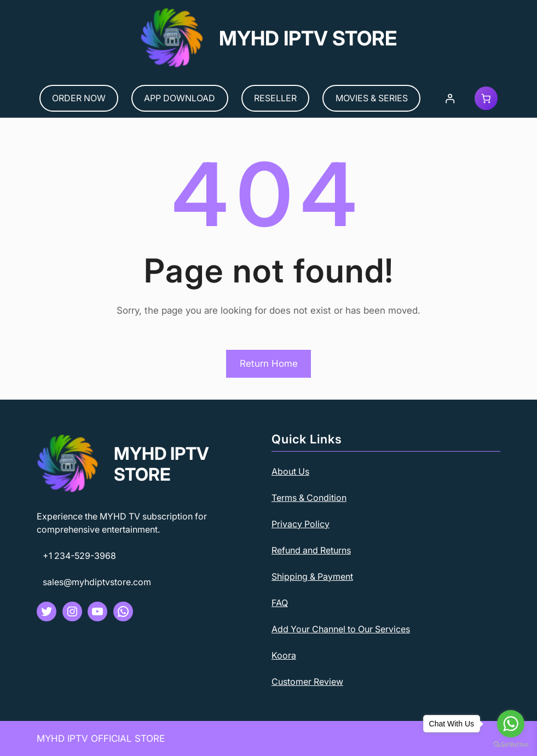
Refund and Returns (311, 550)
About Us (290, 471)
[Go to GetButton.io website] (511, 745)
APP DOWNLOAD (180, 98)
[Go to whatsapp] (511, 724)
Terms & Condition (309, 498)
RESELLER (275, 98)
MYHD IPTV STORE (308, 38)
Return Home (269, 363)
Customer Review (307, 682)
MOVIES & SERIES (372, 98)
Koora (284, 655)
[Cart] (486, 98)
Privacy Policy (301, 524)
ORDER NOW (79, 98)
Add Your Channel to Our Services (341, 629)
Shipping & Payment (312, 576)
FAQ (280, 603)
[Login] (450, 98)
